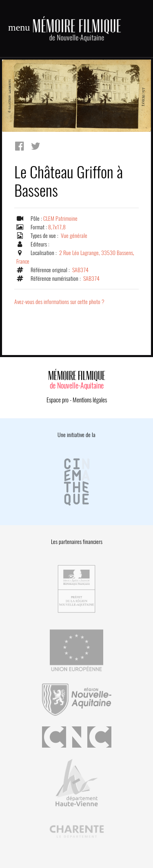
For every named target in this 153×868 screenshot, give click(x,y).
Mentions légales (90, 400)
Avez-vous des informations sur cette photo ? (59, 302)
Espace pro (58, 400)
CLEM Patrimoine (60, 219)
